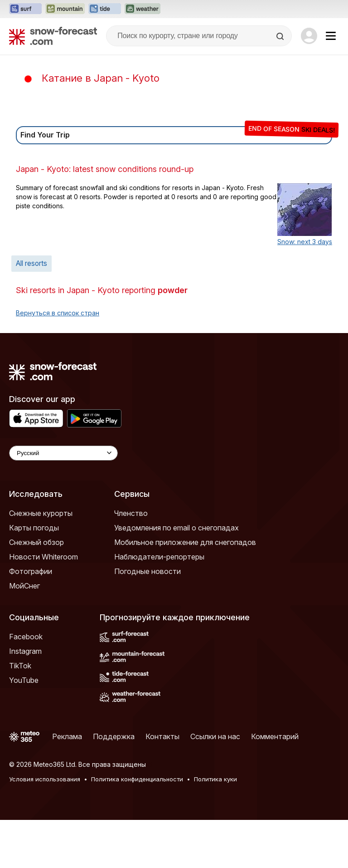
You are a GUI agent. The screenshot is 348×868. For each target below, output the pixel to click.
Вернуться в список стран (58, 361)
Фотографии (31, 619)
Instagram (25, 699)
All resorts (31, 311)
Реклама (67, 785)
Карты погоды (34, 576)
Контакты (162, 785)
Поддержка (114, 785)
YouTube (24, 728)
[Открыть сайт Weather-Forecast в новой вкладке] (143, 9)
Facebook (26, 685)
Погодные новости (147, 619)
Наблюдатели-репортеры (159, 605)
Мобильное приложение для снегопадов (185, 590)
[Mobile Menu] (331, 36)
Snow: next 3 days (305, 290)
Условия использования (45, 827)
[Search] (281, 36)
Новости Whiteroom (43, 605)
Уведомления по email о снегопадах (176, 576)
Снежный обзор (36, 590)
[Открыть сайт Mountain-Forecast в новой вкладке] (65, 9)
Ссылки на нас (215, 785)
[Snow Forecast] (53, 36)
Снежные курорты (41, 561)
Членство (131, 561)
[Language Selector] (63, 501)
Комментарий (275, 785)
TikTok (20, 714)
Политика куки (215, 827)
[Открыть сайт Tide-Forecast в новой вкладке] (105, 9)
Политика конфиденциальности (137, 827)
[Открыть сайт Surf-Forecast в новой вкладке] (25, 9)
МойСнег (24, 634)
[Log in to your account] (309, 36)
